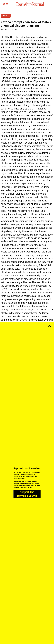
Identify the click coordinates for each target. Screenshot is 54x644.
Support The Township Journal (27, 494)
